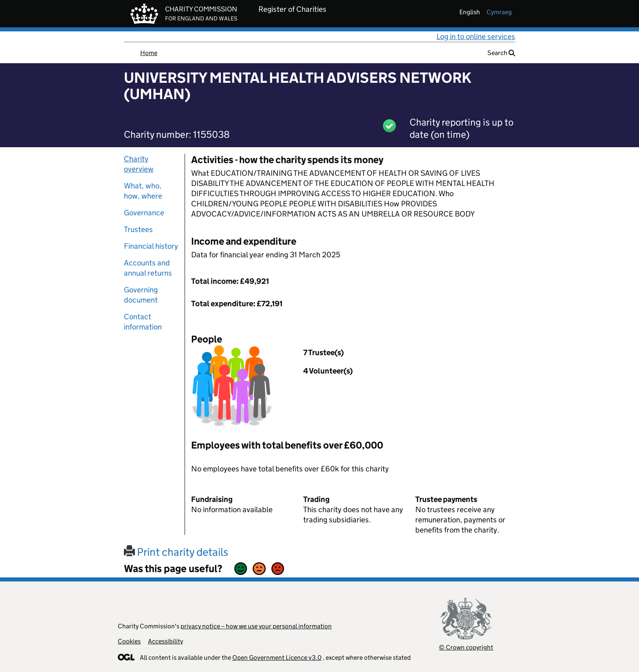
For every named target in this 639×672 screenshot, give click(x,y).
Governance (144, 213)
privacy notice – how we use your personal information (256, 626)
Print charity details (176, 552)
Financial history (151, 246)
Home (149, 53)
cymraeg (499, 12)
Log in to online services (476, 36)
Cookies (129, 641)
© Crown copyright (466, 647)
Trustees (138, 229)
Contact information (143, 322)
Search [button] (501, 53)
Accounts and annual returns (148, 268)
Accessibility (165, 641)
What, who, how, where (143, 191)
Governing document (141, 295)
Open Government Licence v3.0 (277, 658)
